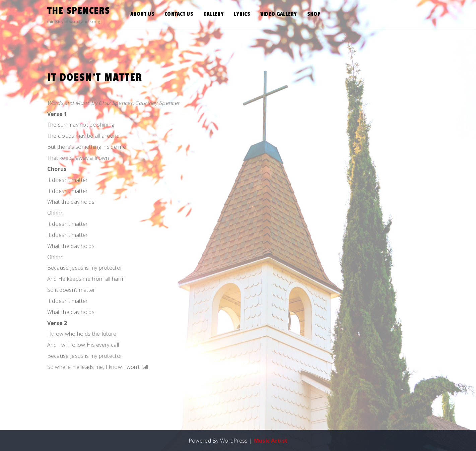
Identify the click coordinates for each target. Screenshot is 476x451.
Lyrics (242, 14)
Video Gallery (279, 14)
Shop (314, 14)
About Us (142, 14)
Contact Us (179, 14)
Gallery (214, 14)
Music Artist (271, 441)
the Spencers (79, 11)
